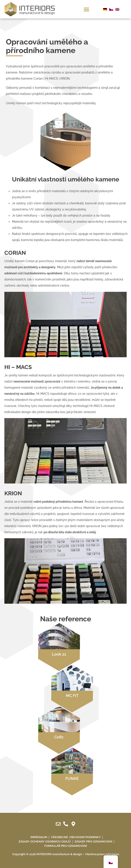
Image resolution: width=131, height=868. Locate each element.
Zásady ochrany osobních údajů (45, 842)
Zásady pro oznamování (93, 842)
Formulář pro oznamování (66, 846)
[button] (86, 9)
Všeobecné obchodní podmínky (76, 837)
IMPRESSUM (39, 837)
